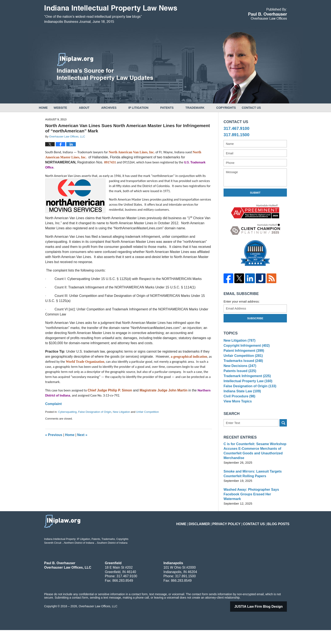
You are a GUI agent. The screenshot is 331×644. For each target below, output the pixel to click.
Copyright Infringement (245, 348)
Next (82, 435)
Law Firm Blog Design (264, 620)
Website (72, 108)
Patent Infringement (243, 354)
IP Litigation (150, 108)
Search (283, 441)
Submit (255, 193)
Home (49, 108)
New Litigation (121, 412)
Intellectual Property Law (246, 393)
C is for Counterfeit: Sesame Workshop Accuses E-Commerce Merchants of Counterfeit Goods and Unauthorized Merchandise (253, 469)
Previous (54, 435)
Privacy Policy (235, 535)
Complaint (53, 404)
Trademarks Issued (242, 367)
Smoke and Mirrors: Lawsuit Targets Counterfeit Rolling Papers (251, 492)
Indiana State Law (241, 406)
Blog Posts (280, 535)
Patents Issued (239, 380)
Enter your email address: (242, 301)
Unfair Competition (148, 412)
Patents (179, 108)
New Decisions (239, 374)
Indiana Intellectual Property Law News (111, 14)
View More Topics (237, 419)
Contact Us (269, 108)
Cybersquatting (67, 412)
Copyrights (238, 108)
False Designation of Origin (95, 412)
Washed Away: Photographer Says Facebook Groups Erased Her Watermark (254, 510)
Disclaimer (211, 535)
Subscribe (255, 318)
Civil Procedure (238, 413)
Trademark (207, 108)
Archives (121, 108)
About (96, 108)
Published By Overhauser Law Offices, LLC (268, 14)
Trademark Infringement (246, 387)
